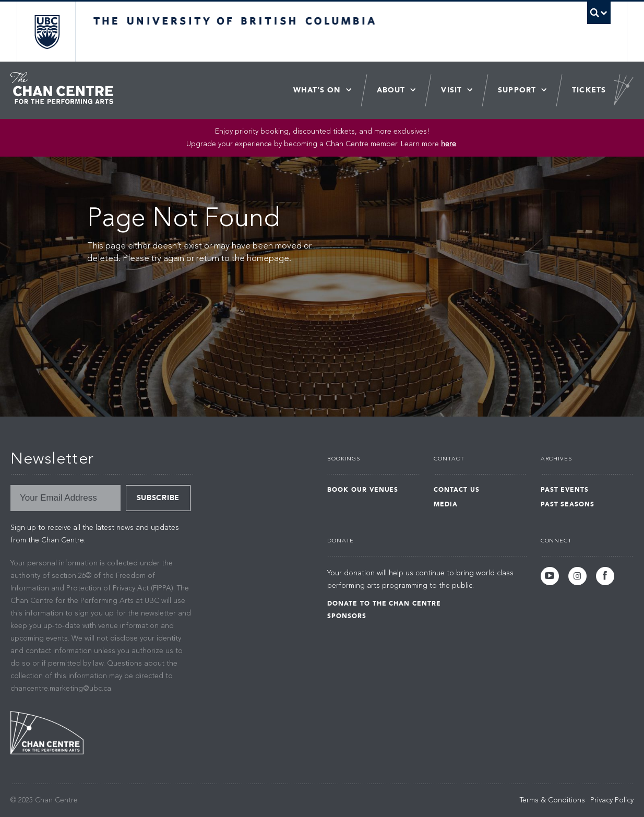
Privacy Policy (612, 800)
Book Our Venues (363, 490)
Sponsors (347, 616)
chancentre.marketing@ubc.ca (61, 689)
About (391, 90)
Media (446, 504)
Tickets (589, 90)
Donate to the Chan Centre (384, 603)
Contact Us (457, 490)
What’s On (317, 90)
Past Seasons (568, 504)
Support (517, 90)
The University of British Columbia (47, 32)
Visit (451, 90)
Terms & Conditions (552, 800)
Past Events (565, 490)
